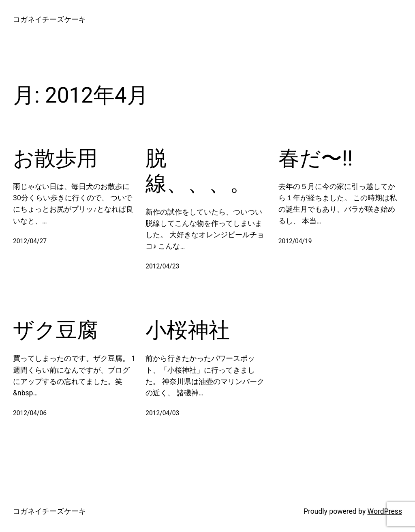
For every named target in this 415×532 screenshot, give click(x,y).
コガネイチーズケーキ (49, 19)
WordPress (385, 511)
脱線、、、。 (198, 171)
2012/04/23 (162, 266)
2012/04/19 (295, 241)
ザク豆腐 (56, 330)
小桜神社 (188, 330)
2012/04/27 (30, 241)
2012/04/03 (162, 413)
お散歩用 (55, 158)
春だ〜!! (316, 158)
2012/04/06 (30, 413)
